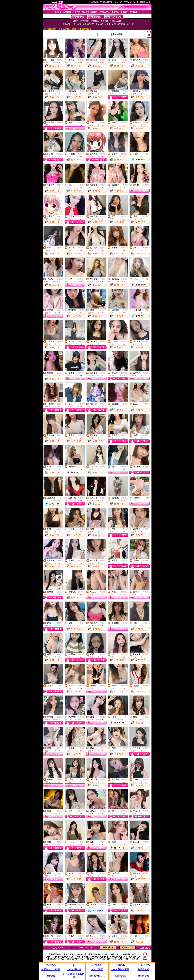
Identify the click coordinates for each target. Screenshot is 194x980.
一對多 (147, 498)
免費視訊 (60, 60)
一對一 (147, 154)
